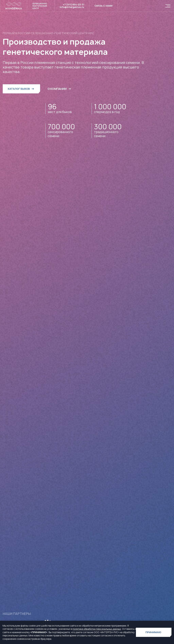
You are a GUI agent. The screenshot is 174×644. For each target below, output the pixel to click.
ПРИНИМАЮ (153, 632)
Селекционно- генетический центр (40, 6)
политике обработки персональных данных (97, 629)
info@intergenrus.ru (72, 7)
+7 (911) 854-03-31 (73, 5)
